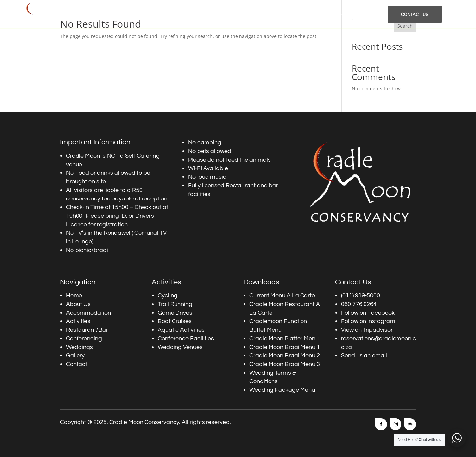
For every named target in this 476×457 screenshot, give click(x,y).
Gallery (370, 14)
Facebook (381, 313)
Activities (230, 14)
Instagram (381, 321)
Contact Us (415, 14)
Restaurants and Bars (269, 14)
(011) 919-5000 (361, 296)
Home (145, 14)
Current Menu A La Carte (282, 296)
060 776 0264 (359, 304)
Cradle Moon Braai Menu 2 (285, 356)
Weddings (345, 14)
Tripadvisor (378, 330)
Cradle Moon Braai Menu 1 (285, 347)
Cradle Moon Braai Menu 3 (285, 364)
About (165, 14)
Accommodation (196, 14)
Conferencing (313, 14)
